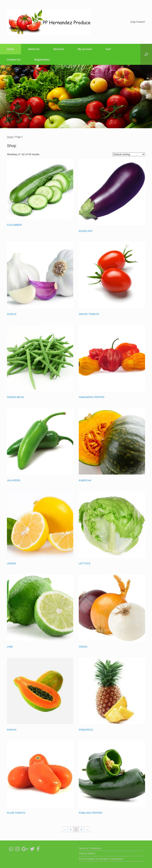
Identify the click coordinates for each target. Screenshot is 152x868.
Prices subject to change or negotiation (101, 859)
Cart (108, 49)
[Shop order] (129, 154)
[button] (5, 97)
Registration (42, 60)
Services (59, 49)
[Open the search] (146, 54)
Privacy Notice (87, 853)
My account (85, 49)
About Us (34, 49)
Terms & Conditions (90, 848)
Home (10, 49)
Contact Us (14, 60)
